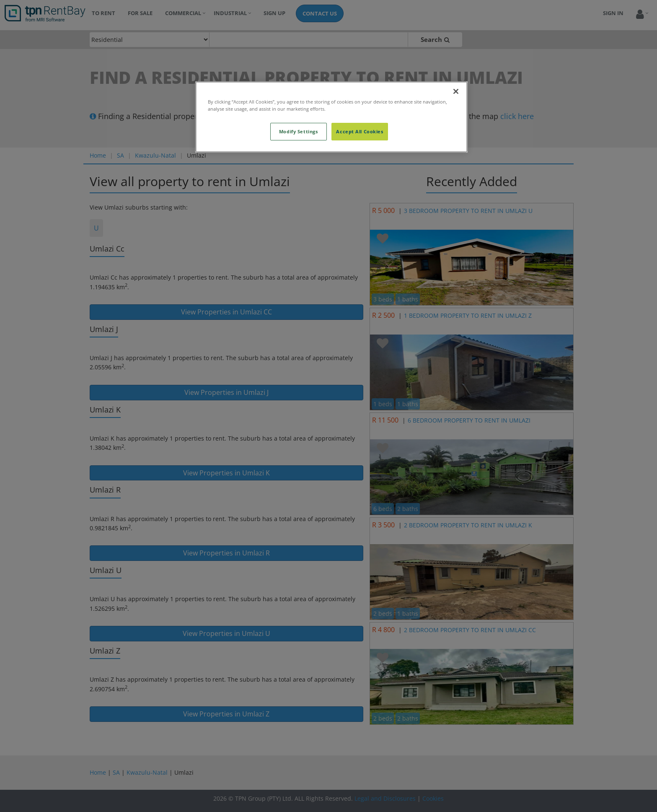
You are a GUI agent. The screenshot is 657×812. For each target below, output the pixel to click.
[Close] (456, 91)
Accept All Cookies (360, 131)
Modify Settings (299, 131)
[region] (331, 117)
